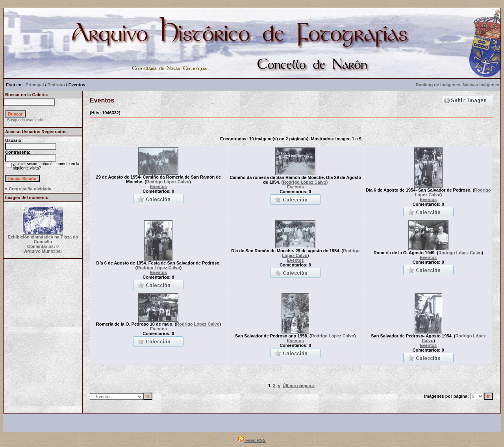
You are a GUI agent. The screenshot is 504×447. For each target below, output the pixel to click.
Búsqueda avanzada (25, 120)
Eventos (158, 186)
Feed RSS (252, 440)
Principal (35, 85)
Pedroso (56, 85)
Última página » (299, 386)
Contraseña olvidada (30, 189)
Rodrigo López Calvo (168, 182)
